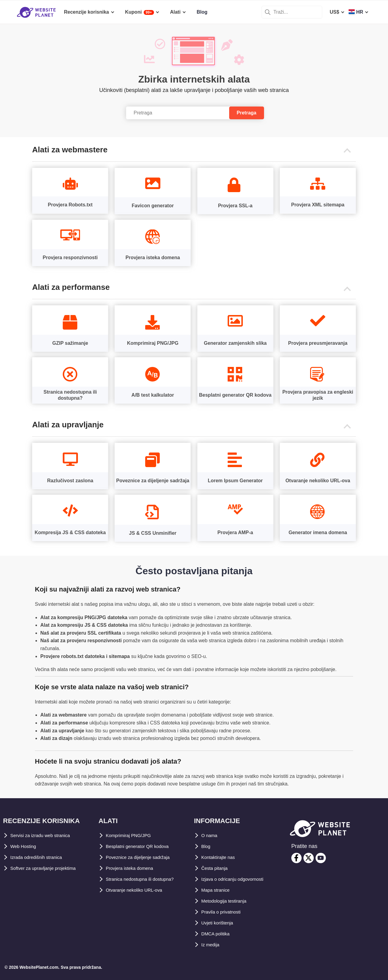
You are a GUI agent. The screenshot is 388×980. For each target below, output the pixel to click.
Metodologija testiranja (228, 901)
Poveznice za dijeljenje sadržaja (142, 857)
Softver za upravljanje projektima (48, 868)
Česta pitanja (216, 868)
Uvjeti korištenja (220, 923)
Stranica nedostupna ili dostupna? (145, 879)
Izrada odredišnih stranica (40, 857)
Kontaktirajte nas (221, 857)
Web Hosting (25, 846)
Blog (207, 846)
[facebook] (296, 858)
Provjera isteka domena (133, 868)
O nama (210, 835)
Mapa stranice (217, 890)
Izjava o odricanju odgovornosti (238, 879)
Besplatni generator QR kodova (142, 846)
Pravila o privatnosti (224, 912)
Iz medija (212, 945)
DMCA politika (218, 934)
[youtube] (321, 858)
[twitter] (309, 858)
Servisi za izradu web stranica (45, 835)
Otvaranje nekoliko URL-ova (138, 890)
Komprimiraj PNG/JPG (132, 835)
